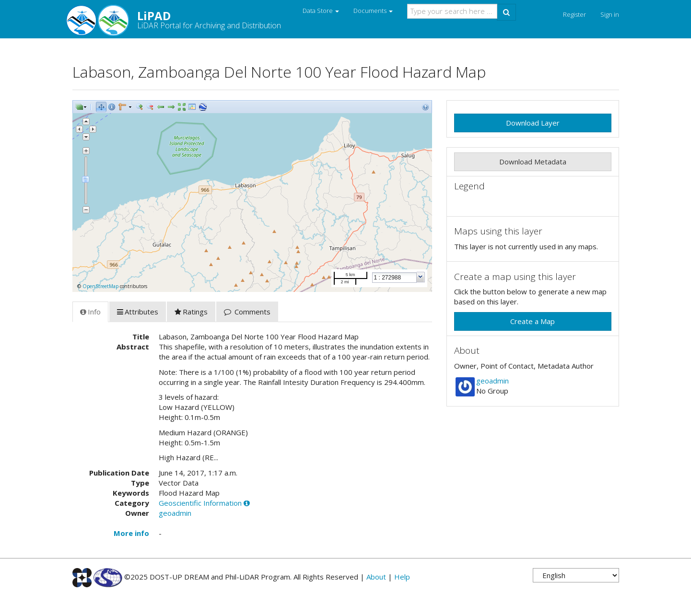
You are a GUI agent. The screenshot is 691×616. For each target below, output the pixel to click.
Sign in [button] (610, 14)
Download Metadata (533, 162)
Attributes (138, 312)
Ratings (191, 312)
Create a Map (533, 321)
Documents (373, 11)
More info (131, 533)
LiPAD (177, 19)
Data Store (321, 11)
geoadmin (175, 513)
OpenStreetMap (100, 286)
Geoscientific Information (200, 503)
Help (402, 577)
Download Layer (533, 123)
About (376, 577)
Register (574, 14)
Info (90, 312)
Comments (247, 312)
